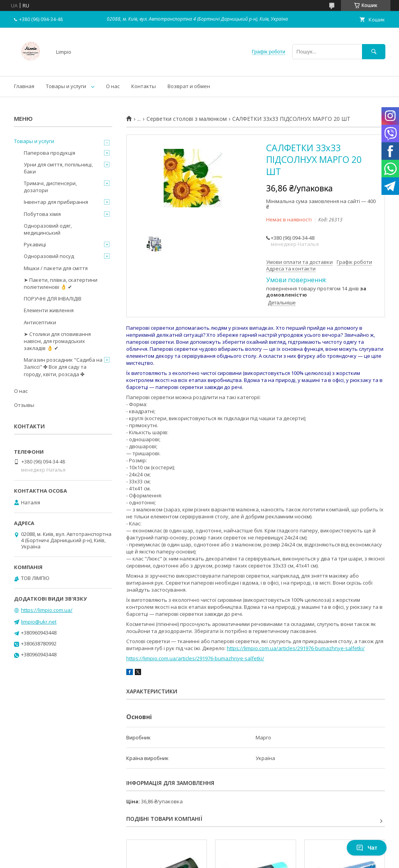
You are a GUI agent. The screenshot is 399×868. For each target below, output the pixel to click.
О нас (113, 86)
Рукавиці (35, 244)
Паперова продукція (49, 153)
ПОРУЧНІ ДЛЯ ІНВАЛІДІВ (53, 299)
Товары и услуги (66, 86)
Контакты (144, 86)
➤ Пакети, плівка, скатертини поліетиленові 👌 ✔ (61, 283)
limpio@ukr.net (39, 622)
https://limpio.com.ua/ (47, 610)
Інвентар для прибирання (56, 202)
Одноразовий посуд (49, 256)
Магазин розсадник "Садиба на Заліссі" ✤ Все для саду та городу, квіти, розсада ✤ (63, 367)
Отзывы (24, 405)
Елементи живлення (49, 310)
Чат (367, 848)
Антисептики (40, 322)
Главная (24, 86)
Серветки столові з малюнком (187, 119)
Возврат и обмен (189, 86)
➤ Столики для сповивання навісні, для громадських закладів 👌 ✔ (57, 341)
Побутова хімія (42, 214)
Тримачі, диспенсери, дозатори (50, 187)
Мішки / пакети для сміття (56, 268)
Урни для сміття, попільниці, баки (58, 168)
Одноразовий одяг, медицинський (48, 229)
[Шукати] (374, 52)
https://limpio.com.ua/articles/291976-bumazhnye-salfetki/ (296, 648)
